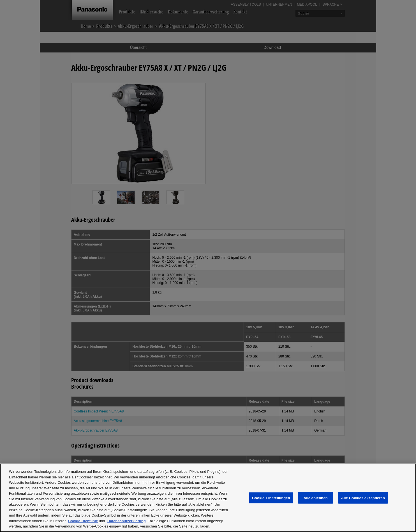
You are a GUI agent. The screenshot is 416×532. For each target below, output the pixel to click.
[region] (208, 498)
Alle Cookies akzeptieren (363, 498)
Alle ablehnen (316, 498)
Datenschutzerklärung (127, 521)
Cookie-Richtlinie (83, 521)
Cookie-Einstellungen (271, 498)
